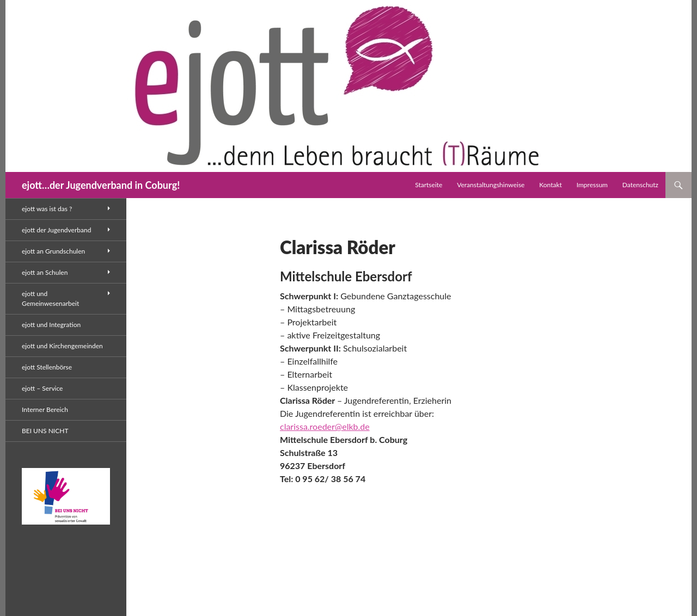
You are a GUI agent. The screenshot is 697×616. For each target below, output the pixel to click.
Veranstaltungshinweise (491, 185)
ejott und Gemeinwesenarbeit (50, 298)
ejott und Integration (51, 325)
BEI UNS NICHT (45, 431)
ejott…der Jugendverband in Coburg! (101, 185)
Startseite (429, 185)
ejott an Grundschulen (53, 251)
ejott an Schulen (45, 272)
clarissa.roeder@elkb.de (325, 426)
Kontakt (551, 185)
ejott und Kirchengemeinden (62, 346)
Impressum (592, 185)
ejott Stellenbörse (47, 367)
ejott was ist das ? (47, 209)
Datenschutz (640, 185)
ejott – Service (42, 388)
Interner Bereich (45, 409)
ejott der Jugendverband (56, 230)
